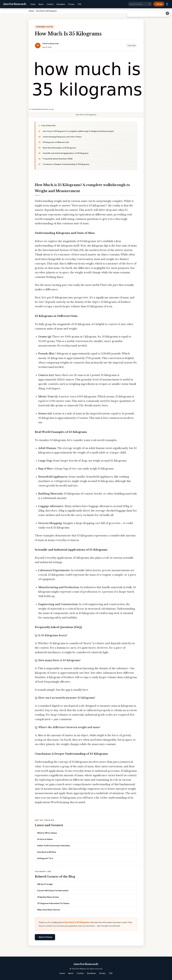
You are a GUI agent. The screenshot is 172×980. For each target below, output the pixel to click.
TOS (79, 4)
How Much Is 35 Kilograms (77, 922)
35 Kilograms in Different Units (56, 142)
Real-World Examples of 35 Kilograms (59, 148)
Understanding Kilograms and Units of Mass (62, 137)
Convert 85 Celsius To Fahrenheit (53, 890)
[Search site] (140, 4)
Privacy (71, 4)
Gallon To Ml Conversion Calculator (54, 845)
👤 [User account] (167, 4)
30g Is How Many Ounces (49, 910)
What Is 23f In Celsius (47, 833)
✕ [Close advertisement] (167, 13)
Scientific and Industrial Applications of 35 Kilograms (66, 153)
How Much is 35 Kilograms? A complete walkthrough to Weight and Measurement (78, 131)
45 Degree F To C (45, 858)
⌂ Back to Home (45, 937)
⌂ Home (159, 4)
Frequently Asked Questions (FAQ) (58, 159)
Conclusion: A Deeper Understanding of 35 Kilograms (66, 164)
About (41, 4)
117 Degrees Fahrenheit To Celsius (53, 903)
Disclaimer (61, 4)
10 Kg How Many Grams (48, 897)
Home (33, 4)
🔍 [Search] (150, 4)
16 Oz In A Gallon (45, 839)
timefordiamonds (15, 4)
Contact (50, 4)
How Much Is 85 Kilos (47, 852)
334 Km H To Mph (45, 884)
